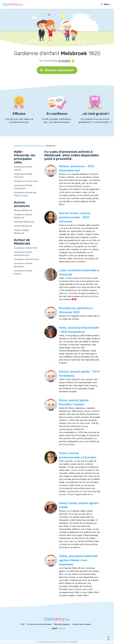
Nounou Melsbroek (23, 210)
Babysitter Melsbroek (24, 222)
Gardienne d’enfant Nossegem (23, 265)
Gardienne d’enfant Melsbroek (23, 216)
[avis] (57, 628)
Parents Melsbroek (23, 226)
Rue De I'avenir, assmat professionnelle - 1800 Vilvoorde (75, 217)
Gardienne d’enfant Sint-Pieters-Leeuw (25, 194)
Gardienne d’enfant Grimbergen (23, 187)
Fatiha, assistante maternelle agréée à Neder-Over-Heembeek (78, 560)
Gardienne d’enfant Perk (25, 248)
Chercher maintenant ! (57, 70)
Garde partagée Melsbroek (21, 232)
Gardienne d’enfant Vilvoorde (23, 175)
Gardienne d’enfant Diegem (23, 272)
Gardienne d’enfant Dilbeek (23, 168)
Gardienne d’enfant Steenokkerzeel (23, 254)
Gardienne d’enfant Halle (26, 181)
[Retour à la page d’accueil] (13, 4)
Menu (105, 4)
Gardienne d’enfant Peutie (26, 259)
